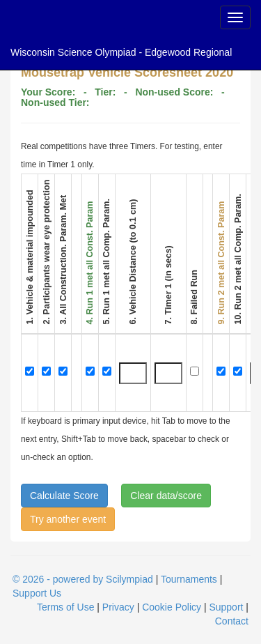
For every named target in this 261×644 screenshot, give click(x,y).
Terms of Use (65, 607)
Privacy (118, 607)
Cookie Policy (172, 607)
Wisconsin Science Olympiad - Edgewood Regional (121, 52)
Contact (232, 621)
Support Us (37, 593)
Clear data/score (166, 496)
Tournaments (189, 579)
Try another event (68, 519)
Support (226, 607)
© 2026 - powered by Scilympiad (83, 579)
